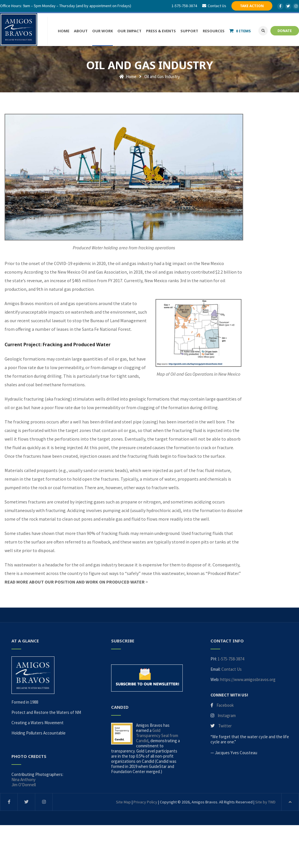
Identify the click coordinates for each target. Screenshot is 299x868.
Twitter (225, 726)
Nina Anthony (23, 780)
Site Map (123, 802)
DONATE (285, 31)
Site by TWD (265, 802)
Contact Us (232, 669)
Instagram (227, 715)
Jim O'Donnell (24, 785)
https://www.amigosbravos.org (248, 679)
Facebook (225, 705)
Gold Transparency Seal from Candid (157, 735)
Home (128, 76)
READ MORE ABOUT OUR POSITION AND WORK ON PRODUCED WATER (75, 582)
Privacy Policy (145, 802)
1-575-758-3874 (184, 6)
